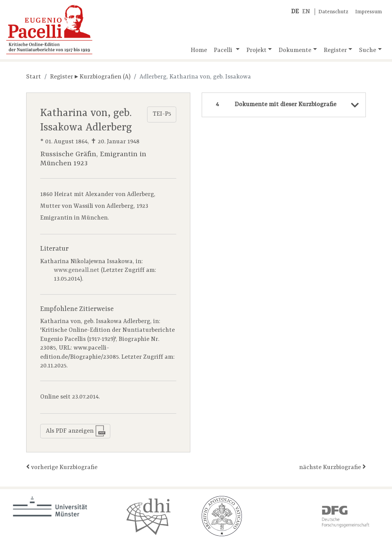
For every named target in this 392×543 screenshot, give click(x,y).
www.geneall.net (77, 270)
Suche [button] (368, 50)
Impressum (368, 12)
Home (199, 50)
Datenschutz (333, 12)
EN (306, 12)
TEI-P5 (162, 114)
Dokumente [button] (295, 50)
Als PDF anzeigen (76, 431)
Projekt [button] (256, 50)
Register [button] (335, 50)
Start (34, 77)
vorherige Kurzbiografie (62, 467)
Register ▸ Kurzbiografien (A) (90, 77)
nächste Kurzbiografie (332, 467)
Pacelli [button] (224, 50)
